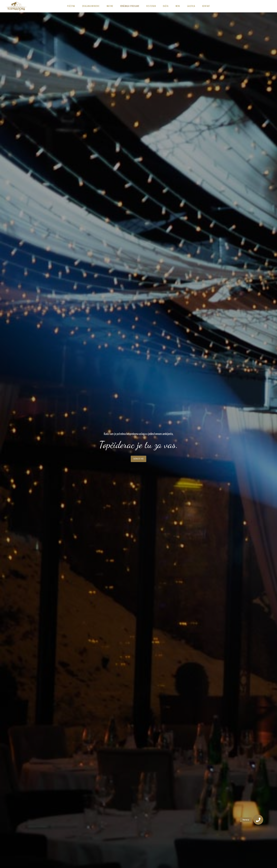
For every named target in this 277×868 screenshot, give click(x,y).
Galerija (191, 6)
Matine (110, 6)
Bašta (166, 6)
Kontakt (206, 6)
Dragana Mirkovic (91, 6)
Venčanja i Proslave (130, 6)
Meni (178, 6)
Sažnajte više (138, 459)
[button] (258, 820)
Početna (71, 6)
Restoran (151, 6)
